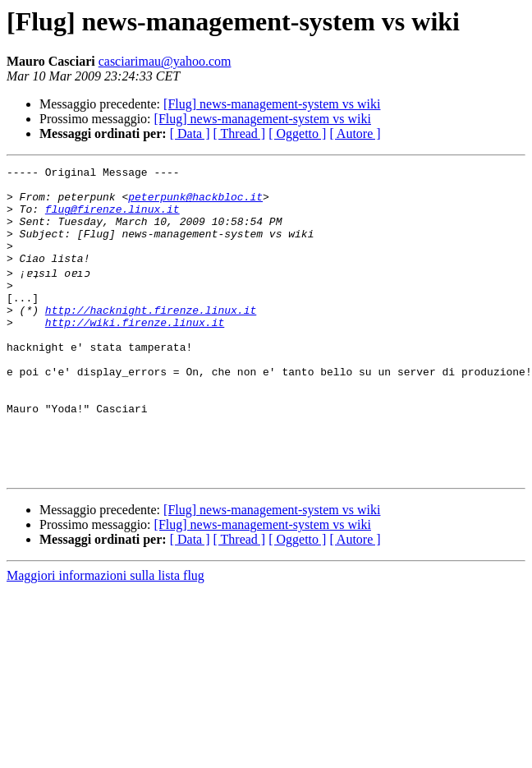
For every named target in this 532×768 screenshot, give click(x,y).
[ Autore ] (355, 133)
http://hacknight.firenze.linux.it (151, 337)
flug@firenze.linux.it (112, 218)
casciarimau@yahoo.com (165, 61)
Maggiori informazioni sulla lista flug (105, 635)
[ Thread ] (240, 133)
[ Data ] (190, 133)
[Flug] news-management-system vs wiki (272, 104)
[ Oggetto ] (297, 133)
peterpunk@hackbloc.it (195, 204)
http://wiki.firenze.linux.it (135, 352)
